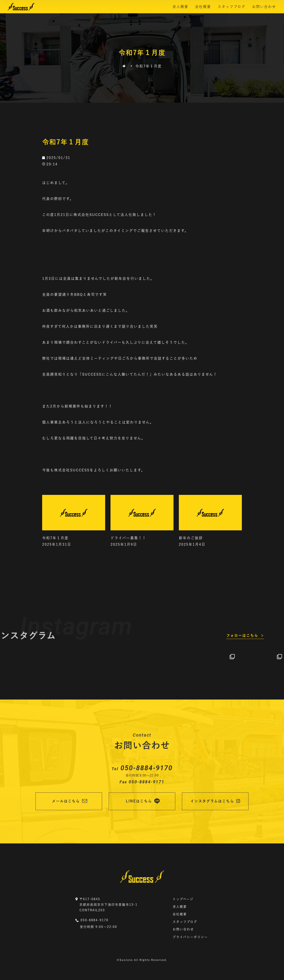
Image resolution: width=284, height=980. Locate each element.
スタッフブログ (232, 7)
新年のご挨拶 (191, 538)
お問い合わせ (264, 7)
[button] (245, 636)
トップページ (183, 899)
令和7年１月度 (55, 538)
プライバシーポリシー (190, 937)
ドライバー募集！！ (128, 538)
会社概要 (203, 7)
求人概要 (180, 7)
